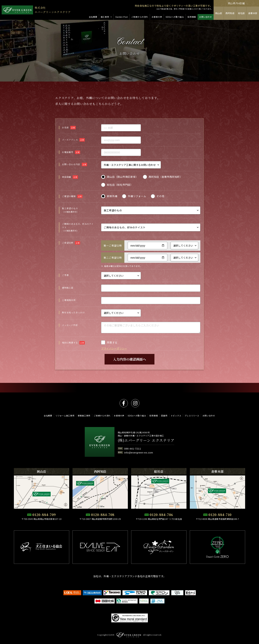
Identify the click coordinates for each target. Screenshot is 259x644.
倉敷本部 (253, 13)
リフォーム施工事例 (65, 416)
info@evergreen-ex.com (139, 452)
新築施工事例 (84, 416)
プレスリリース (192, 416)
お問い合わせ (209, 416)
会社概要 (48, 416)
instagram (135, 403)
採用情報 (154, 416)
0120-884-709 (44, 515)
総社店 (241, 13)
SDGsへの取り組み (137, 416)
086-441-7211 (133, 448)
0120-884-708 (103, 515)
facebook (124, 403)
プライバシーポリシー (114, 358)
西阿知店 (230, 13)
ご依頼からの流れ (102, 416)
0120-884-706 (161, 515)
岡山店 (219, 13)
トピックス (176, 416)
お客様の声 (119, 416)
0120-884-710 (220, 515)
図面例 (164, 416)
